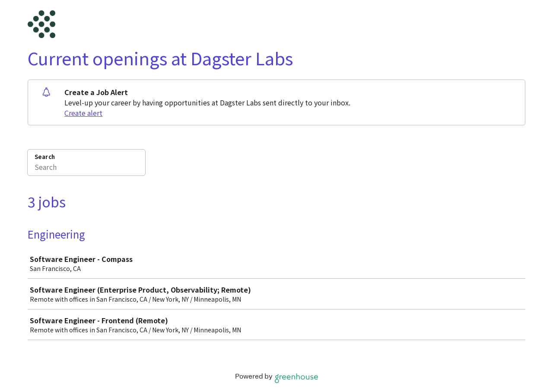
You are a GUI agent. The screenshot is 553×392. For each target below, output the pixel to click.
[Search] (86, 168)
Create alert (83, 113)
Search (45, 157)
